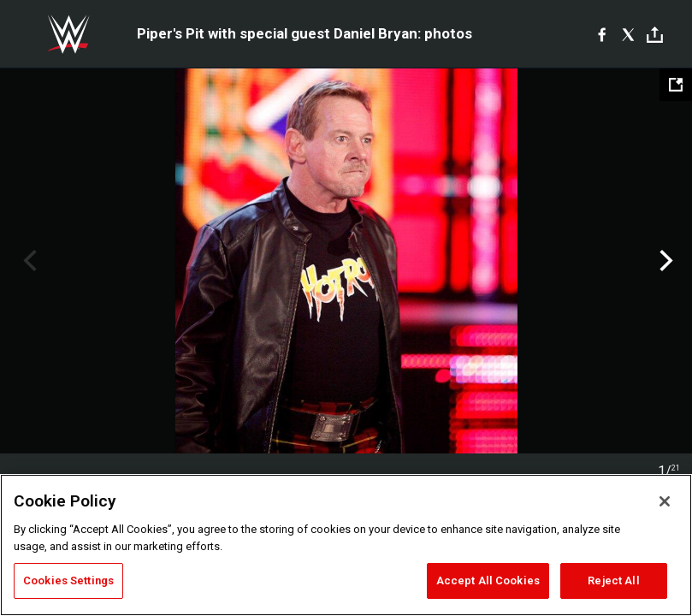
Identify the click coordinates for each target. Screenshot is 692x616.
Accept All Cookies (488, 580)
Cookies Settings (68, 580)
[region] (346, 545)
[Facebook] (602, 34)
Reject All (613, 580)
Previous (28, 261)
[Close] (665, 501)
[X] (628, 34)
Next (664, 261)
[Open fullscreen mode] (676, 85)
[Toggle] (655, 35)
